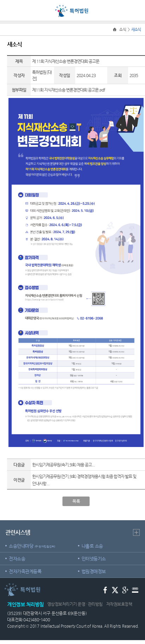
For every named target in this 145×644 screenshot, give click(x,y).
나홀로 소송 (92, 546)
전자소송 (17, 559)
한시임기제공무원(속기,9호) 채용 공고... (64, 465)
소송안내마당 (32, 546)
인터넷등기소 (94, 559)
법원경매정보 (94, 571)
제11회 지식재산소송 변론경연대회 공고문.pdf (68, 90)
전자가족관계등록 (25, 571)
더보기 (136, 532)
